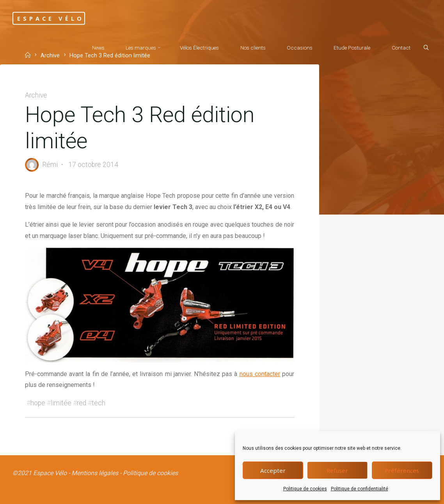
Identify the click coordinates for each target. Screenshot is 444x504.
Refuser (337, 470)
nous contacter (260, 374)
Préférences (402, 470)
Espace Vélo (51, 18)
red (82, 403)
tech (99, 403)
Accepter (273, 470)
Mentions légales (95, 473)
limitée (61, 403)
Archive (36, 95)
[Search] (426, 48)
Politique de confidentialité (360, 489)
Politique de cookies (305, 489)
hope (38, 403)
